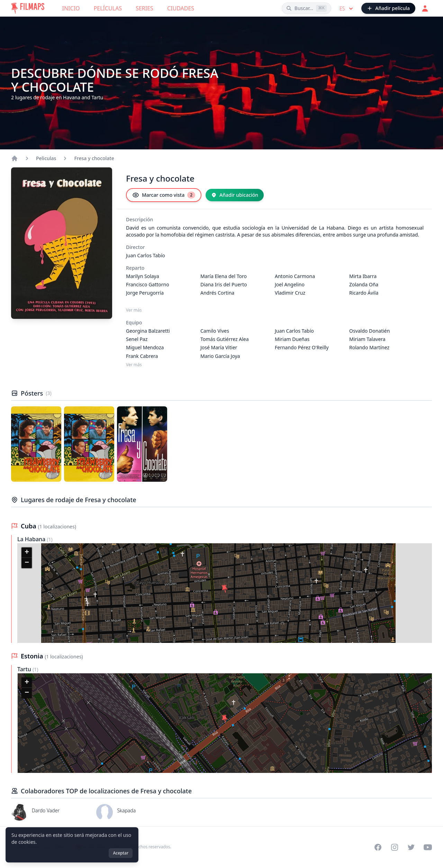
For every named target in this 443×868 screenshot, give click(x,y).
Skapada (126, 810)
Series (144, 8)
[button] (225, 589)
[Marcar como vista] (164, 195)
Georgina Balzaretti (148, 331)
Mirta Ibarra (363, 276)
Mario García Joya (220, 356)
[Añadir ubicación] (235, 195)
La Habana (32, 539)
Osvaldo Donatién (369, 331)
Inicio (71, 8)
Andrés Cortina (217, 293)
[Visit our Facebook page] (378, 847)
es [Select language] (347, 9)
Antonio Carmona (295, 276)
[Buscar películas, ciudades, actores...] (306, 8)
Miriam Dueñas (292, 339)
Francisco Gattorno (148, 284)
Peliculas (46, 158)
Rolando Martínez (369, 347)
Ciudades (181, 8)
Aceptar (121, 853)
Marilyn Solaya (143, 276)
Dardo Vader (46, 810)
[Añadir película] (388, 8)
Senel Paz (137, 339)
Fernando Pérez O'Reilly (302, 347)
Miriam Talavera (367, 339)
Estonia (33, 656)
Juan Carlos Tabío (146, 255)
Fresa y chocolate (94, 158)
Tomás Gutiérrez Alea (225, 339)
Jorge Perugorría (145, 293)
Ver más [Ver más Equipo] (134, 365)
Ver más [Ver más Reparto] (134, 310)
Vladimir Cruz (290, 293)
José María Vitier (219, 347)
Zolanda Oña (364, 284)
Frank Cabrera (142, 356)
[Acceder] (425, 8)
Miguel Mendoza (145, 347)
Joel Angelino (290, 284)
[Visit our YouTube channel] (428, 847)
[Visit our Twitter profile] (411, 847)
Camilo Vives (215, 331)
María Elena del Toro (224, 276)
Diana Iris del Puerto (224, 284)
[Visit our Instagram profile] (395, 847)
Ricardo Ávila (364, 293)
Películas (108, 8)
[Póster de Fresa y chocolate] (36, 444)
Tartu (25, 669)
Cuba (29, 526)
